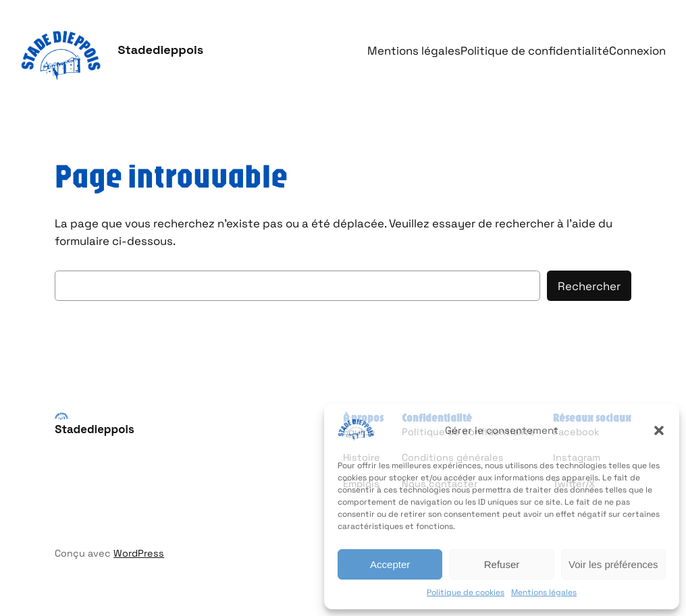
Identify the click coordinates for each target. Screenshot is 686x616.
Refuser (502, 564)
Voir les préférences (613, 564)
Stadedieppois (160, 50)
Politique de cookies (466, 592)
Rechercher (589, 286)
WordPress (139, 553)
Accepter (390, 564)
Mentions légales (544, 592)
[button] (659, 430)
